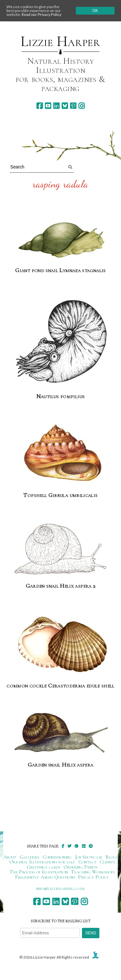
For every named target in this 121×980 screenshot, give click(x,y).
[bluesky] (65, 106)
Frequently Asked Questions (45, 877)
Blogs (112, 857)
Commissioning (57, 857)
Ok (95, 11)
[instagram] (81, 106)
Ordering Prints (81, 867)
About (10, 857)
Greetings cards (44, 867)
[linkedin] (56, 106)
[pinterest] (73, 106)
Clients (107, 862)
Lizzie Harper (60, 41)
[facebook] (40, 106)
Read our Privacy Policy (41, 14)
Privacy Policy (93, 877)
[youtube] (48, 106)
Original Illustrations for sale (42, 862)
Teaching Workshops (93, 872)
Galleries (30, 857)
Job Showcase (89, 857)
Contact (87, 862)
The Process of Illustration (39, 872)
